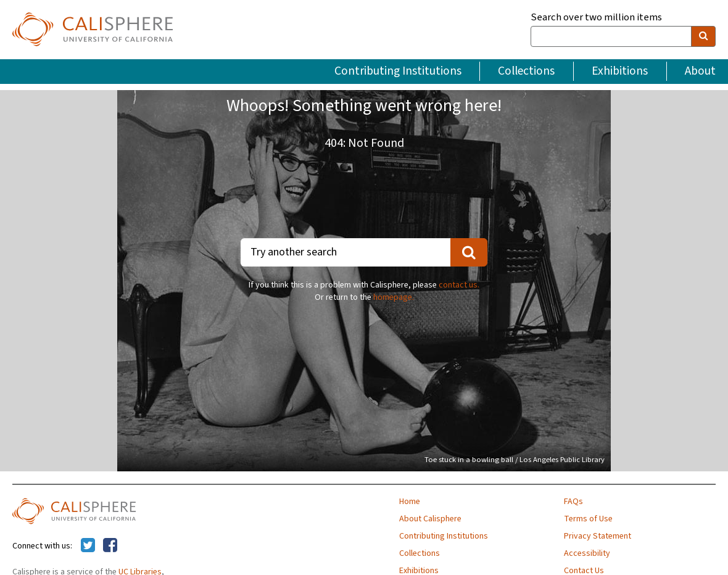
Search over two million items (596, 18)
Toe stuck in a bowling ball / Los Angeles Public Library (515, 460)
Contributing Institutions (398, 71)
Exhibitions (620, 71)
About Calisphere (430, 519)
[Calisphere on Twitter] (88, 546)
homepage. (394, 297)
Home (410, 502)
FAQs (573, 502)
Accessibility (587, 553)
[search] (703, 36)
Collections (526, 71)
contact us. (459, 285)
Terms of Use (588, 519)
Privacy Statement (598, 536)
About (700, 71)
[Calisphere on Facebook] (110, 546)
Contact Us (584, 571)
